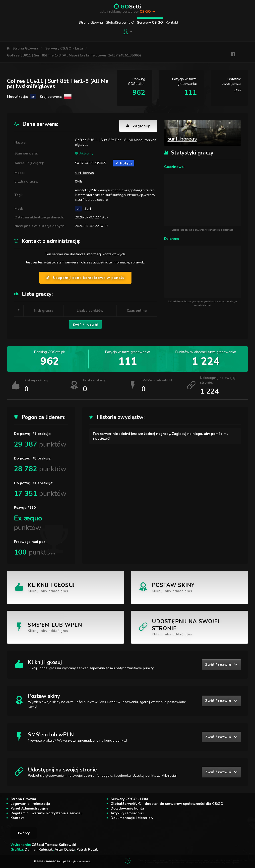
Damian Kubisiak (39, 849)
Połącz (124, 163)
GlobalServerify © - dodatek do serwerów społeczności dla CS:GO (167, 804)
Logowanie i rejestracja (30, 804)
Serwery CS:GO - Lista (64, 48)
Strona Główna (91, 23)
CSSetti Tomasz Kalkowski (54, 845)
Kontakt (172, 23)
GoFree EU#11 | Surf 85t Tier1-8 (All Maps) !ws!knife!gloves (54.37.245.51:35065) (74, 55)
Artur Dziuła (65, 849)
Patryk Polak (87, 849)
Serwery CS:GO (150, 23)
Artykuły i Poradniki (127, 813)
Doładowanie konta (127, 808)
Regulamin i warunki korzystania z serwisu (46, 813)
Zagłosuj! (138, 126)
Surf (88, 209)
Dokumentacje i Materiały (132, 818)
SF (78, 209)
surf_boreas (84, 173)
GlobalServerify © (120, 23)
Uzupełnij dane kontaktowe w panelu (85, 278)
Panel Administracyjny (29, 808)
